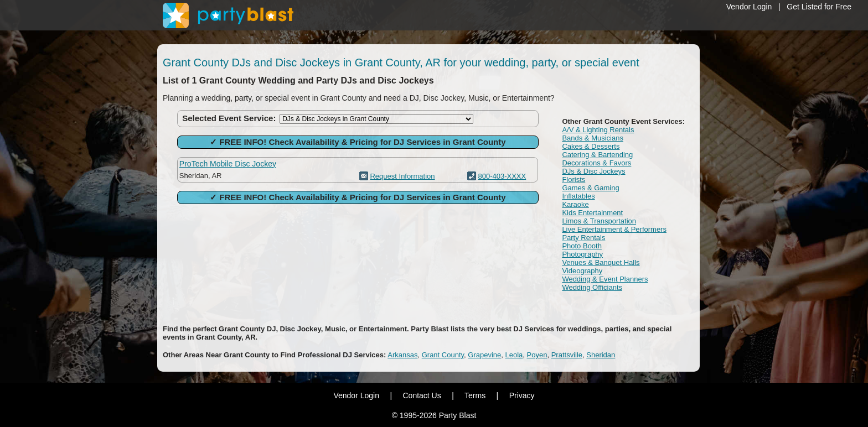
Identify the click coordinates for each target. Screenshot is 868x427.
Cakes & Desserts (591, 146)
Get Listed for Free (819, 7)
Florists (573, 179)
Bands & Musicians (593, 138)
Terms (475, 395)
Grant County (443, 355)
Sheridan (601, 355)
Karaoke (575, 204)
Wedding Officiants (592, 287)
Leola (514, 355)
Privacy (522, 395)
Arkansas (402, 355)
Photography (582, 254)
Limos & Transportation (599, 221)
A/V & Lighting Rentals (598, 130)
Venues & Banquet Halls (601, 262)
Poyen (537, 355)
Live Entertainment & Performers (614, 229)
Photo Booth (582, 246)
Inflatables (578, 196)
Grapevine (484, 355)
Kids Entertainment (592, 213)
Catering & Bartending (597, 155)
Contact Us (422, 395)
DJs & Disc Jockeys (593, 171)
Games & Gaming (590, 188)
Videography (582, 271)
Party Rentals (583, 238)
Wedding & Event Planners (605, 279)
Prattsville (567, 355)
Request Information (402, 176)
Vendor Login (749, 7)
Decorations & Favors (596, 163)
